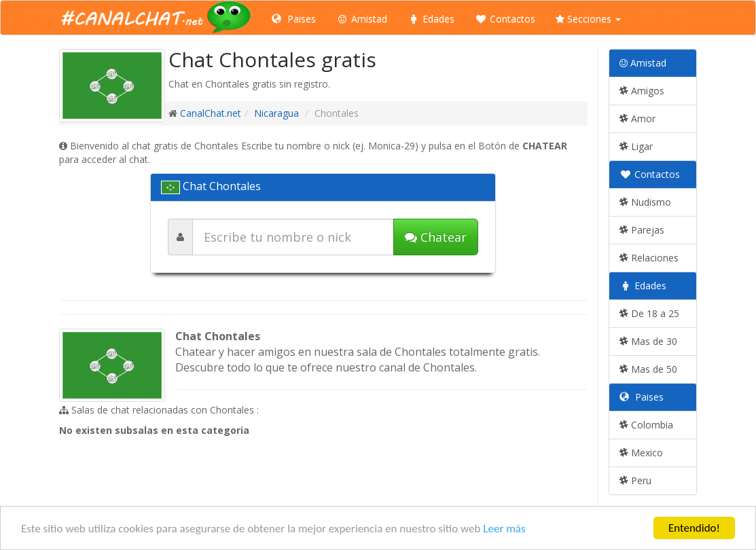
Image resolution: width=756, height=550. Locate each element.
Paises (294, 19)
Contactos (505, 19)
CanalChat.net (211, 113)
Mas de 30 (648, 341)
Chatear (436, 237)
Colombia (646, 425)
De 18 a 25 (649, 313)
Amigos (642, 91)
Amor (637, 118)
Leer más (504, 529)
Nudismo (645, 202)
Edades (431, 19)
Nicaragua (276, 113)
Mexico (641, 453)
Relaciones (649, 258)
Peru (635, 480)
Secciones (588, 19)
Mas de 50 (648, 369)
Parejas (642, 230)
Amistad (362, 19)
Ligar (636, 146)
